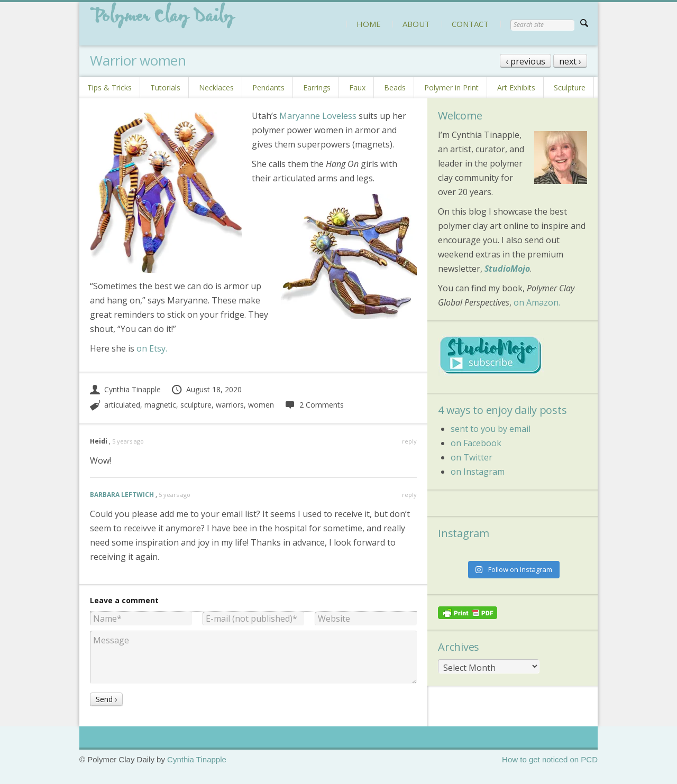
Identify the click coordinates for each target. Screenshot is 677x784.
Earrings (317, 87)
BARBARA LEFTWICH (122, 495)
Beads (395, 87)
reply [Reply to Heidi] (409, 441)
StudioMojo (507, 269)
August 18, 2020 (206, 389)
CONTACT (470, 24)
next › (570, 61)
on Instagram (478, 472)
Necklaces (216, 87)
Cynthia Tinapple (125, 389)
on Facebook (476, 443)
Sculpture (570, 87)
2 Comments (314, 405)
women (261, 405)
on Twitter (472, 457)
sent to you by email (491, 429)
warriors (230, 405)
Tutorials (165, 87)
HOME (369, 24)
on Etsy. (152, 348)
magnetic (160, 405)
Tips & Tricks (109, 87)
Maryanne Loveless (318, 116)
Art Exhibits (516, 87)
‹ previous (525, 61)
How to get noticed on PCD (550, 759)
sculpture (196, 405)
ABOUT (416, 24)
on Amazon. (537, 302)
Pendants (268, 87)
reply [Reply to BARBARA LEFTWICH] (409, 495)
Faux (357, 87)
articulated (122, 405)
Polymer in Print (451, 87)
